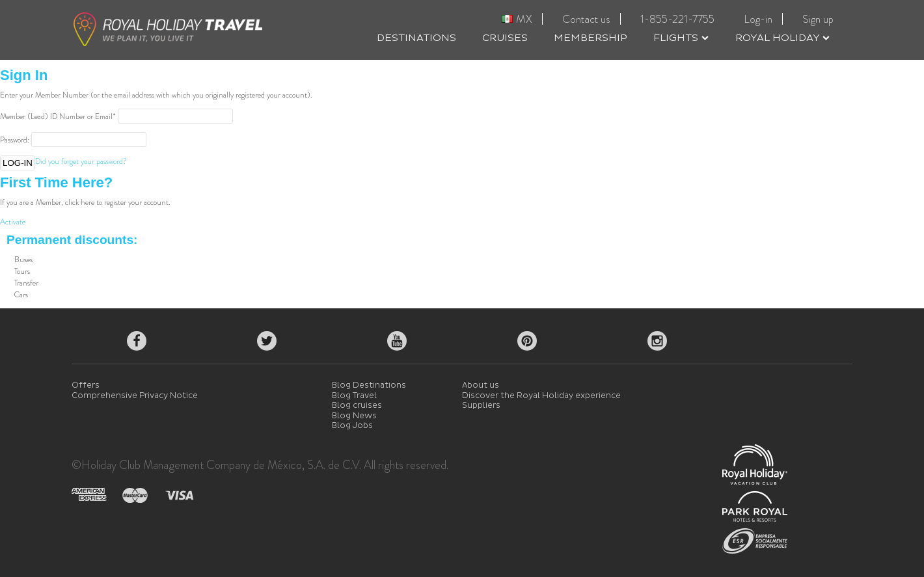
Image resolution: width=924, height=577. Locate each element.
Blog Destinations (369, 385)
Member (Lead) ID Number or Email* (58, 116)
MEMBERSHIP (591, 38)
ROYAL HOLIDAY (783, 38)
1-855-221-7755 (677, 19)
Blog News (354, 416)
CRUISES (505, 38)
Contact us (586, 19)
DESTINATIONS (416, 38)
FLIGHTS (681, 38)
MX (517, 19)
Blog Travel (354, 396)
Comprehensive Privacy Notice (135, 396)
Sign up (818, 19)
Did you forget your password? (81, 161)
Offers (86, 385)
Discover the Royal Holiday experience (541, 396)
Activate (13, 222)
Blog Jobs (352, 426)
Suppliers (481, 406)
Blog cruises (357, 406)
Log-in (758, 19)
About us (481, 385)
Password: (15, 140)
